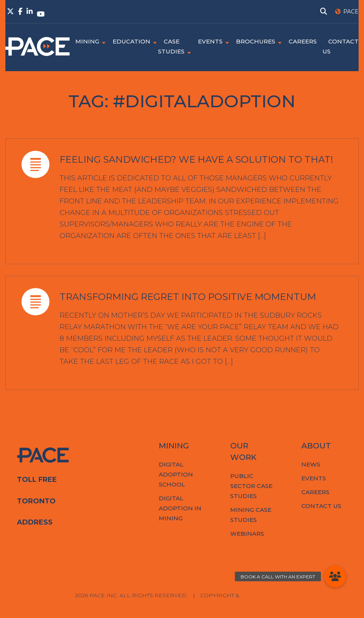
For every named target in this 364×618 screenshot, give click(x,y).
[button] (335, 576)
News (311, 464)
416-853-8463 (78, 502)
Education (131, 41)
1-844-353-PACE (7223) (95, 480)
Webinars (247, 534)
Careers (303, 41)
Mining (87, 41)
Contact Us (321, 506)
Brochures (256, 41)
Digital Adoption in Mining (180, 508)
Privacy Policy (265, 595)
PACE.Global (37, 47)
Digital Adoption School (176, 474)
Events (210, 41)
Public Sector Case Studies (251, 486)
